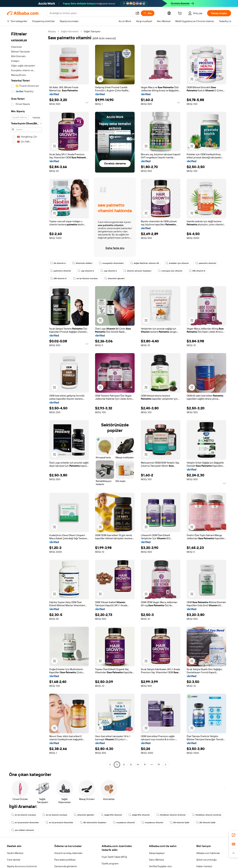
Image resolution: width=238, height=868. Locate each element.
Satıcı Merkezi (156, 860)
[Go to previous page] (110, 765)
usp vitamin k (86, 271)
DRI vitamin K (197, 271)
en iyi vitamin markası (85, 278)
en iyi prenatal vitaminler (25, 823)
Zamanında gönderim (66, 866)
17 (159, 765)
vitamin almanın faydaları (137, 271)
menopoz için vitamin (170, 271)
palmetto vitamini (206, 263)
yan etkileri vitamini (23, 830)
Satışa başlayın (157, 853)
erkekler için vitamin (177, 263)
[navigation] (26, 398)
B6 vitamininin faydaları (93, 823)
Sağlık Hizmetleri (70, 31)
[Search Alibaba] (91, 13)
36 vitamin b (58, 263)
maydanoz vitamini (124, 823)
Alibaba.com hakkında (208, 853)
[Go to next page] (165, 765)
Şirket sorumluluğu (207, 860)
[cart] (180, 14)
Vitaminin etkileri (82, 263)
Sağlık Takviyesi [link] (92, 31)
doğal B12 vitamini (111, 815)
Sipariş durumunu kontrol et (22, 866)
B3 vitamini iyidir (180, 823)
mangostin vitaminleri (111, 263)
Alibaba (52, 31)
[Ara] (148, 13)
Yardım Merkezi (15, 853)
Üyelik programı (110, 863)
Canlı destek (14, 860)
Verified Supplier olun (160, 866)
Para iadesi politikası (65, 860)
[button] (137, 13)
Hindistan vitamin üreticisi (171, 815)
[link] (233, 835)
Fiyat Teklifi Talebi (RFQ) (114, 857)
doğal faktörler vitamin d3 (145, 263)
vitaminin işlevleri (114, 278)
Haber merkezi (204, 866)
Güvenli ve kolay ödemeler (68, 853)
